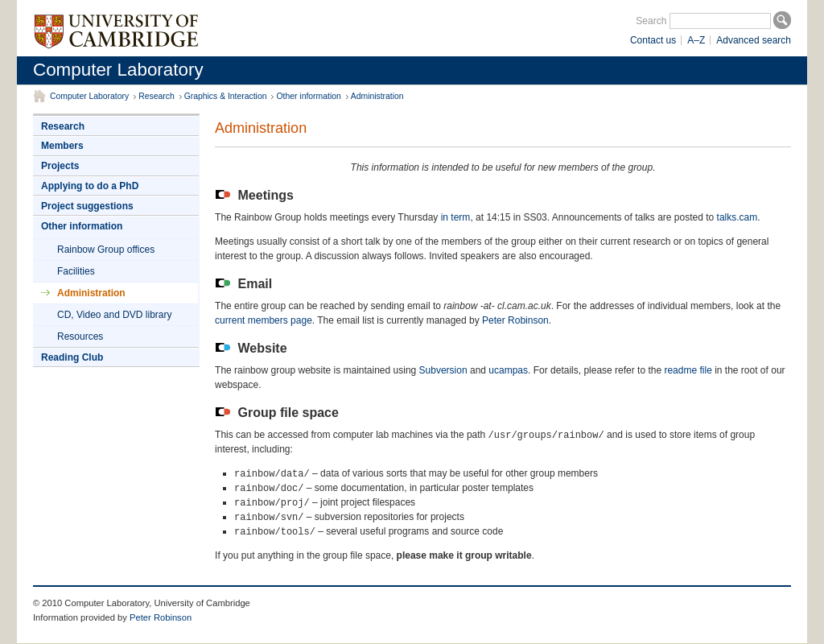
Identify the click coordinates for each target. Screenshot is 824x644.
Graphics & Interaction (226, 96)
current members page (264, 320)
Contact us (653, 40)
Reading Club (72, 357)
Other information (308, 96)
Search (651, 21)
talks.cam (737, 217)
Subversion (443, 370)
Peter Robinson (515, 320)
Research (156, 96)
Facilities (76, 271)
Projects (60, 166)
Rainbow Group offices (106, 250)
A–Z (696, 40)
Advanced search (754, 40)
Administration (377, 96)
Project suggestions (87, 206)
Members (62, 146)
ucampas (508, 370)
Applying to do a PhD (90, 186)
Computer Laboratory (118, 70)
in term (456, 217)
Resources (80, 336)
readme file (688, 370)
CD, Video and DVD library (115, 315)
